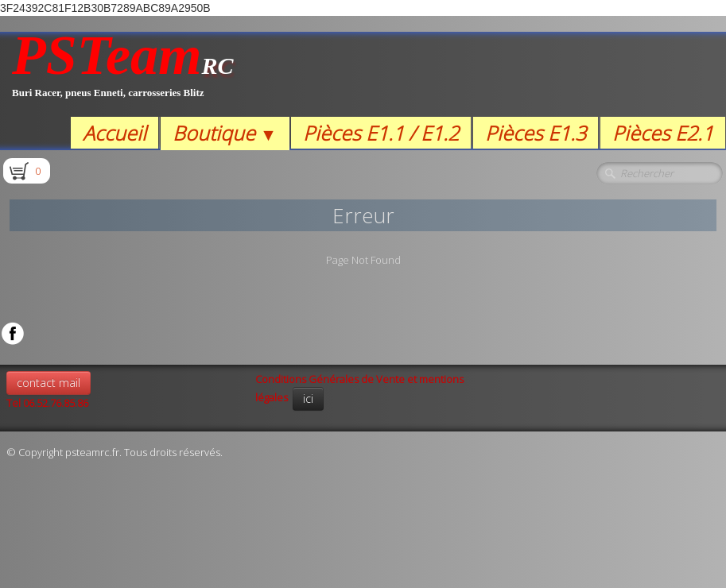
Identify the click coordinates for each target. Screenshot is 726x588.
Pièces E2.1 (663, 133)
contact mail (49, 383)
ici (308, 398)
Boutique (225, 133)
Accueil (115, 133)
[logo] (123, 74)
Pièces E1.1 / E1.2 (381, 133)
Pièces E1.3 (536, 133)
